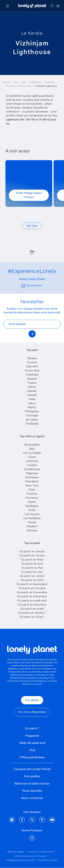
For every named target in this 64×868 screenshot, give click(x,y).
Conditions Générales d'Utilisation (30, 856)
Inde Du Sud (35, 82)
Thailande (32, 424)
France (32, 383)
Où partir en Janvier (32, 552)
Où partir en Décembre (32, 597)
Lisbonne (32, 461)
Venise (32, 523)
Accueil (6, 82)
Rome (32, 502)
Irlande (32, 391)
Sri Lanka (32, 420)
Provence (32, 498)
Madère (32, 527)
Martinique (32, 478)
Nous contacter (32, 798)
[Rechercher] (52, 6)
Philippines (32, 412)
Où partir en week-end (32, 601)
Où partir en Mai (32, 568)
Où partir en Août (32, 580)
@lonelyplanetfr (32, 286)
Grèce (32, 387)
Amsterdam (32, 445)
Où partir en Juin (32, 572)
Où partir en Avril (32, 564)
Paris (32, 490)
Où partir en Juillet (32, 576)
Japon (32, 403)
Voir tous (32, 226)
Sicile (32, 510)
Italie (32, 399)
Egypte (32, 379)
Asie (15, 82)
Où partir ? (32, 728)
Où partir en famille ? (32, 613)
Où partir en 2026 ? (32, 617)
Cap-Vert (32, 367)
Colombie (32, 375)
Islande (32, 395)
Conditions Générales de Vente (21, 860)
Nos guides (32, 700)
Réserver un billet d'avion (32, 784)
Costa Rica (32, 371)
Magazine (32, 736)
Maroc (32, 408)
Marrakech (32, 482)
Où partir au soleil (32, 609)
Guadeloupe (32, 469)
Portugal (32, 416)
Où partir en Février (32, 556)
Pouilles (32, 494)
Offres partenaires (32, 757)
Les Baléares (32, 518)
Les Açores (32, 514)
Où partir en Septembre (32, 584)
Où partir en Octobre (32, 588)
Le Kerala (32, 33)
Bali (32, 449)
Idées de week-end (32, 743)
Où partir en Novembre (32, 593)
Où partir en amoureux (32, 605)
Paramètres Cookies (48, 860)
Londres (32, 465)
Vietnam (32, 531)
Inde (23, 82)
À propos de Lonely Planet (32, 769)
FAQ (32, 750)
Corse (32, 457)
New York (32, 486)
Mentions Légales (16, 852)
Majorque (32, 473)
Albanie (32, 358)
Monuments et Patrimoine (19, 86)
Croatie (32, 363)
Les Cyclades (32, 453)
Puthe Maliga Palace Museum (29, 195)
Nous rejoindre (32, 791)
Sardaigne (32, 506)
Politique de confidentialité (41, 852)
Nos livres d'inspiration (32, 712)
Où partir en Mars (32, 560)
